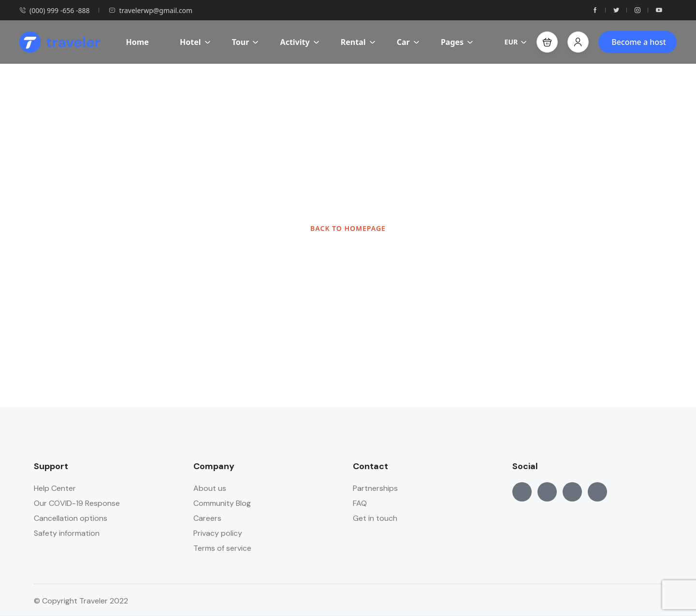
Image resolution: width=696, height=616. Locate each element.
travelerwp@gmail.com (151, 10)
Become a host (639, 42)
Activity (300, 42)
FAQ (360, 503)
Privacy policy (218, 533)
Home (137, 42)
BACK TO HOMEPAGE (348, 228)
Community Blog (222, 503)
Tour (246, 42)
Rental (358, 42)
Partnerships (375, 488)
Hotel (195, 42)
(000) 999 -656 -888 (54, 10)
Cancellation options (71, 518)
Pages (457, 42)
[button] (547, 42)
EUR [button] (516, 42)
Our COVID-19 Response (77, 503)
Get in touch (375, 518)
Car (408, 42)
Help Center (55, 488)
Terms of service (222, 548)
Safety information (67, 533)
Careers (207, 518)
